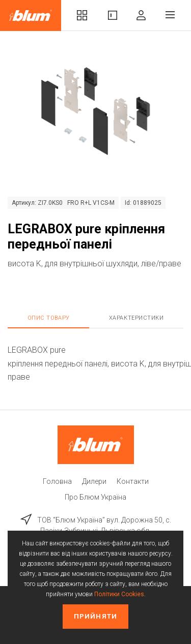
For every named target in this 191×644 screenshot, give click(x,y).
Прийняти (95, 616)
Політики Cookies (119, 594)
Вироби (113, 15)
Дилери (94, 481)
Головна (57, 481)
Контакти (133, 481)
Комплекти (82, 15)
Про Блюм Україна (95, 497)
